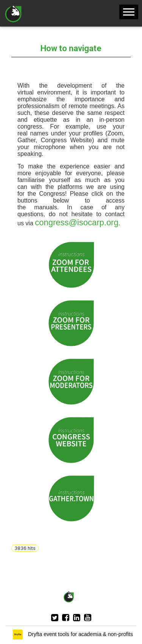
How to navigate (71, 48)
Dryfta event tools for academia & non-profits (80, 634)
